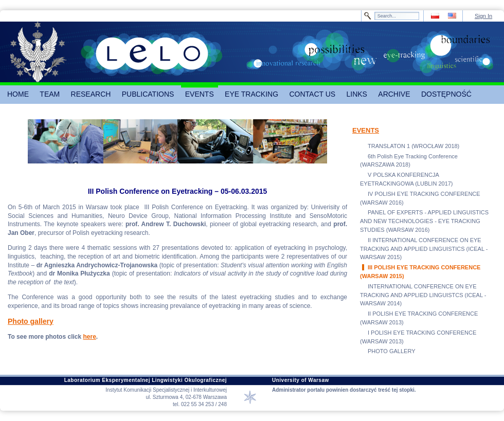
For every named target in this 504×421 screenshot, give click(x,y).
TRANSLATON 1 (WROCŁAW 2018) (413, 146)
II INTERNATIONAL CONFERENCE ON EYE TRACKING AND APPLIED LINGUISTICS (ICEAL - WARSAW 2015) (424, 249)
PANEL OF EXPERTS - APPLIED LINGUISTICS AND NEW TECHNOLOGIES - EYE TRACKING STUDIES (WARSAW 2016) (424, 221)
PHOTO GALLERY (392, 351)
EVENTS (366, 130)
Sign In (483, 16)
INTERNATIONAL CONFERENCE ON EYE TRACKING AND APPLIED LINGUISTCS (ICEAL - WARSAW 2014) (423, 295)
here (89, 337)
